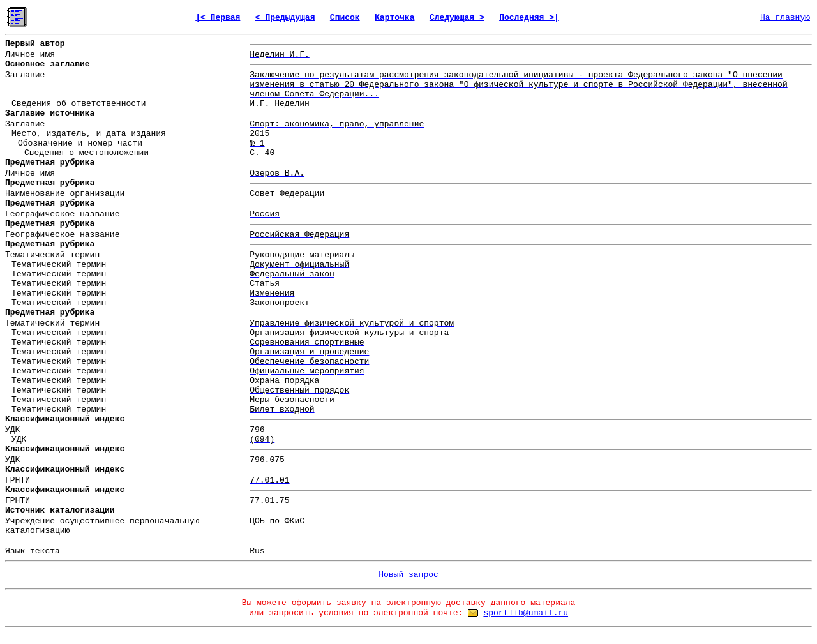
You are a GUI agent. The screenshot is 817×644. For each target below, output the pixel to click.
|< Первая (218, 18)
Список (345, 18)
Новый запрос (408, 575)
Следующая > (457, 18)
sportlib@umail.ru (526, 613)
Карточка (394, 18)
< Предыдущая (285, 18)
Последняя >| (529, 18)
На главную (785, 18)
